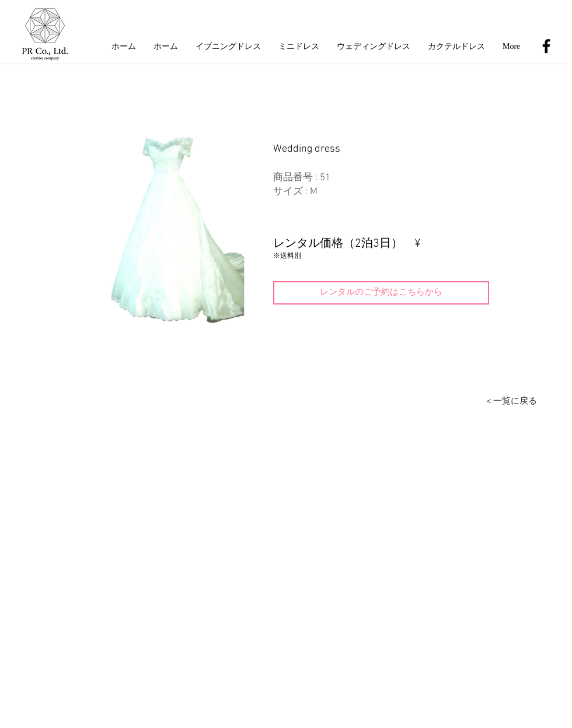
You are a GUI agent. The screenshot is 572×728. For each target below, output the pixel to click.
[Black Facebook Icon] (546, 46)
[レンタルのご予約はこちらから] (381, 293)
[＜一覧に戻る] (511, 401)
